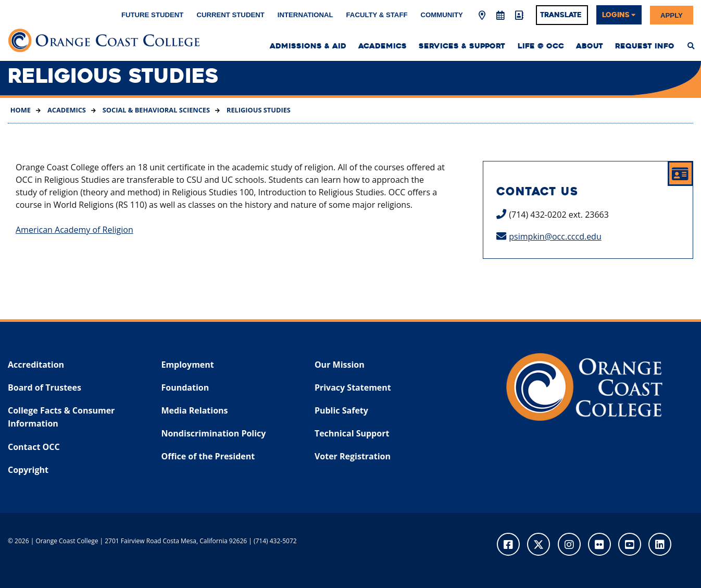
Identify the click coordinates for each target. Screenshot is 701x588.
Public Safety (341, 410)
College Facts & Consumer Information (61, 417)
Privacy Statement (353, 387)
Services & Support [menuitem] (462, 46)
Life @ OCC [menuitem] (541, 46)
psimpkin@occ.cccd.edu (555, 236)
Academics (66, 110)
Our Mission (340, 365)
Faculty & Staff (377, 15)
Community (442, 15)
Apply (672, 15)
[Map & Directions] (482, 16)
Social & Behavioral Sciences (155, 110)
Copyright (28, 470)
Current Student (230, 15)
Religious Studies (258, 110)
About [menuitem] (590, 46)
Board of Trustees (45, 387)
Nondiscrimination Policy (213, 433)
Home (21, 110)
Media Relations (194, 410)
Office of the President (208, 456)
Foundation (185, 387)
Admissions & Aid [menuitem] (308, 46)
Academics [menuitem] (383, 46)
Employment (187, 365)
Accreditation (36, 365)
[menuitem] (691, 46)
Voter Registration (353, 456)
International (305, 15)
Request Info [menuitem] (645, 46)
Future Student (152, 15)
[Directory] (519, 16)
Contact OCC (34, 447)
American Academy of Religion (74, 230)
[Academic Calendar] (500, 16)
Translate (561, 15)
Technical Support (352, 433)
